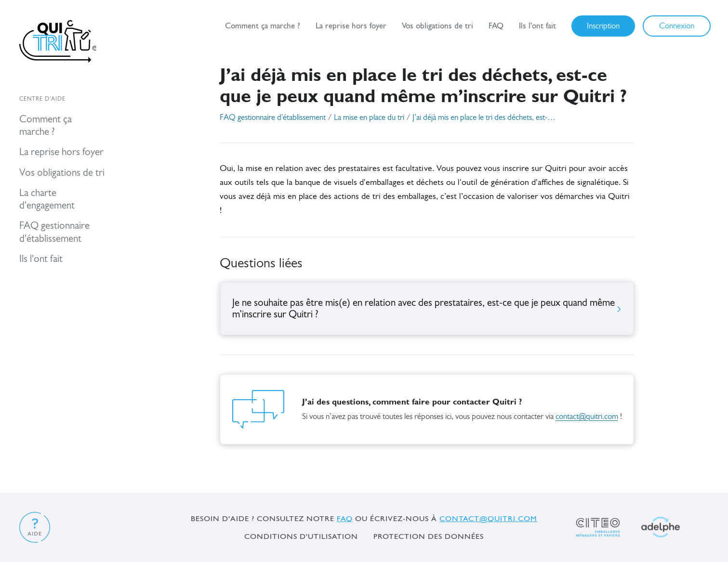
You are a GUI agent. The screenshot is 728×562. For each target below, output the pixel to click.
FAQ (496, 26)
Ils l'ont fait (537, 26)
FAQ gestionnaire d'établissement (273, 118)
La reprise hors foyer (351, 26)
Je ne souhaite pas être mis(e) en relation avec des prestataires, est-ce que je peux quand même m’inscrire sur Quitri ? (427, 309)
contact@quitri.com (587, 417)
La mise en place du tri (369, 118)
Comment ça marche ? (263, 26)
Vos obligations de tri (437, 26)
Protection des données (429, 536)
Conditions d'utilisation (301, 536)
